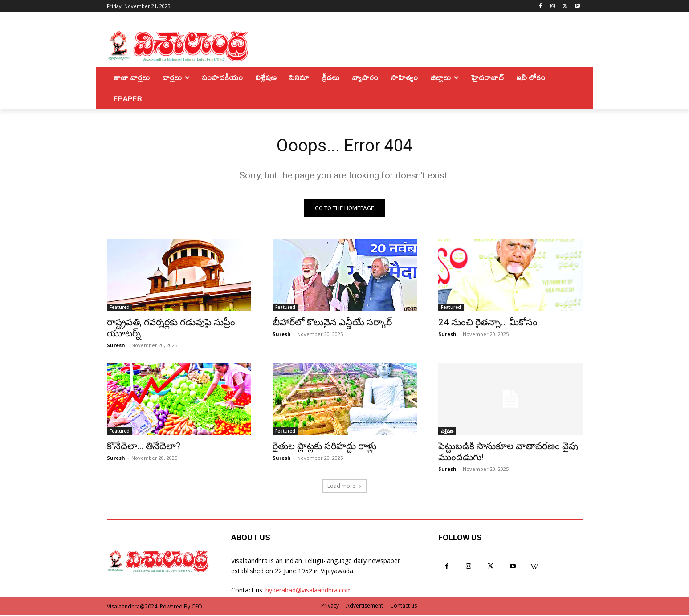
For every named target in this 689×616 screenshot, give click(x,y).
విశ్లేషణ (447, 432)
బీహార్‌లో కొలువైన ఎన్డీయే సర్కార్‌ (332, 324)
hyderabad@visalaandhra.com (309, 591)
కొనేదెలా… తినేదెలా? (144, 447)
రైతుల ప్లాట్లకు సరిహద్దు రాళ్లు (324, 447)
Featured (120, 308)
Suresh (116, 346)
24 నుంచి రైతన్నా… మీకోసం (488, 324)
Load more (344, 487)
